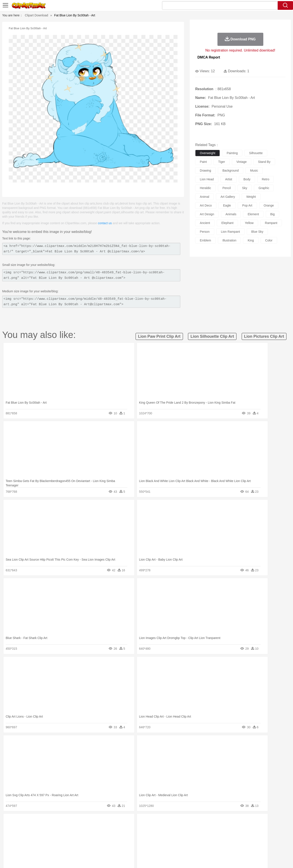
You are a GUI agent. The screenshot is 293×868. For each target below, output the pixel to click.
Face (195, 834)
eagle (227, 205)
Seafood (125, 847)
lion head (207, 179)
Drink (68, 847)
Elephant (127, 828)
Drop (217, 821)
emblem (205, 240)
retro (265, 179)
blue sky (257, 232)
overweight (208, 153)
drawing (205, 170)
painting (232, 153)
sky (245, 188)
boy (166, 834)
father (175, 834)
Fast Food (79, 847)
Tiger (232, 828)
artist (229, 179)
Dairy (46, 847)
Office (196, 841)
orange (269, 205)
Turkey (241, 828)
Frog (146, 828)
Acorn (35, 821)
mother (74, 834)
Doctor (104, 834)
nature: (23, 821)
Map (137, 841)
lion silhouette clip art (212, 336)
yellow (249, 223)
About (194, 859)
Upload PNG (267, 859)
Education (110, 841)
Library (163, 841)
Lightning (142, 821)
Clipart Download (37, 15)
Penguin (221, 828)
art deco (206, 205)
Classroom (72, 841)
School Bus (125, 841)
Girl (159, 834)
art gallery (228, 197)
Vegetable (139, 847)
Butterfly (60, 828)
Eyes (121, 834)
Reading (86, 841)
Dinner (163, 847)
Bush (198, 821)
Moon (153, 821)
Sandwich (111, 847)
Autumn (46, 821)
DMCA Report (209, 57)
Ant (34, 828)
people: (23, 834)
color (269, 240)
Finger (205, 834)
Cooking (205, 847)
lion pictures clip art (264, 336)
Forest (227, 821)
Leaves (58, 821)
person (205, 232)
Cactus (69, 821)
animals (231, 214)
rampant (271, 223)
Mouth (186, 834)
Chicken (80, 828)
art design (207, 214)
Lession (235, 841)
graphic (264, 188)
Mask (35, 834)
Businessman (89, 834)
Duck (106, 828)
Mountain (177, 821)
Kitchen (152, 847)
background (231, 170)
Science (175, 841)
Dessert (57, 847)
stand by (264, 162)
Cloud (208, 821)
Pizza (173, 847)
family (63, 834)
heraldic (205, 188)
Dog (98, 828)
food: (22, 847)
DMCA (250, 859)
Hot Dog (217, 847)
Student (36, 841)
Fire (98, 821)
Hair (151, 834)
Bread (193, 847)
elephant (227, 223)
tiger (221, 162)
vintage (242, 162)
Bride (53, 834)
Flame (107, 821)
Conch (80, 821)
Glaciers (119, 821)
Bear (42, 828)
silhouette (256, 153)
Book (59, 841)
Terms (205, 859)
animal (204, 197)
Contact (237, 859)
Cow (90, 828)
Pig (211, 828)
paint (203, 162)
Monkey (191, 828)
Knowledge (149, 841)
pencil (227, 188)
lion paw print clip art (159, 336)
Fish (138, 828)
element (253, 214)
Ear (113, 834)
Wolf (251, 828)
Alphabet (207, 841)
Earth (90, 821)
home (142, 834)
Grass (130, 821)
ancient (205, 223)
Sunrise (164, 821)
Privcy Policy (221, 859)
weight (251, 197)
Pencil (97, 841)
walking (131, 834)
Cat (70, 828)
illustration (229, 240)
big (272, 214)
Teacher (49, 841)
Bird (50, 828)
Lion (181, 828)
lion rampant (230, 232)
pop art (247, 205)
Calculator (222, 841)
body (247, 179)
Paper (186, 841)
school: (23, 841)
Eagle (116, 828)
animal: (23, 828)
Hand (215, 834)
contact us (105, 223)
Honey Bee (158, 828)
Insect (172, 828)
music (254, 170)
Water (189, 821)
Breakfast (35, 847)
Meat (100, 847)
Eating (183, 847)
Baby (44, 834)
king (251, 240)
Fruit (91, 847)
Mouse (202, 828)
